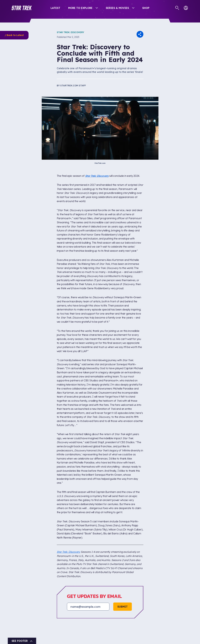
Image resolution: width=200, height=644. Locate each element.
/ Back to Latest (14, 35)
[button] (22, 8)
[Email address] (88, 607)
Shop (146, 8)
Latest (55, 8)
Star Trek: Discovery (70, 32)
